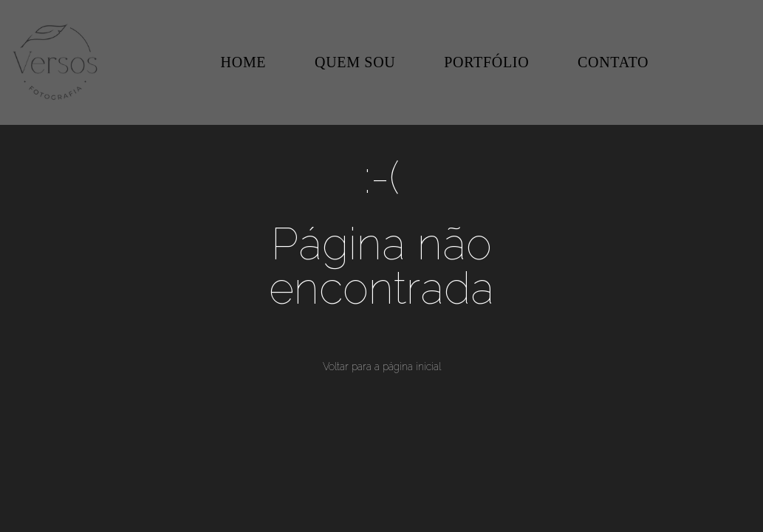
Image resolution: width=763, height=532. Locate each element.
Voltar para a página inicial (382, 366)
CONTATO (613, 62)
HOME (244, 62)
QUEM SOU (355, 62)
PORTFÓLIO (486, 62)
